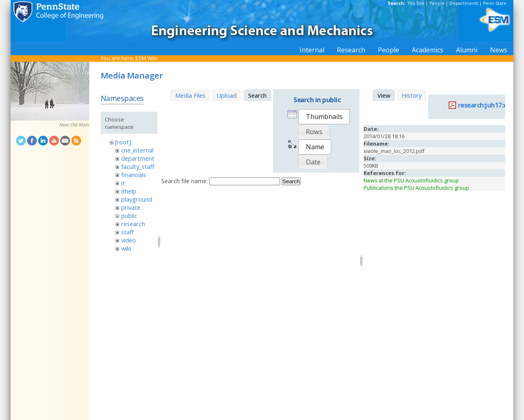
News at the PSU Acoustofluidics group (411, 180)
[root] (123, 142)
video (129, 240)
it (123, 183)
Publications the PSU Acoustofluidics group (416, 188)
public (129, 216)
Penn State (495, 3)
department (138, 158)
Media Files (190, 95)
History (412, 95)
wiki (126, 248)
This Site (416, 3)
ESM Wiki (147, 58)
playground (137, 199)
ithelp (129, 191)
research (133, 224)
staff (128, 232)
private (131, 207)
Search (291, 181)
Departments (464, 3)
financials (134, 175)
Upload (227, 95)
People (437, 3)
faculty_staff (138, 166)
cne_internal (137, 150)
